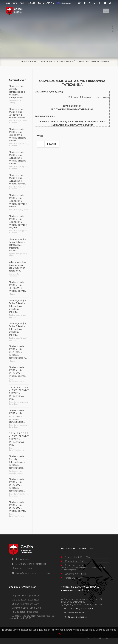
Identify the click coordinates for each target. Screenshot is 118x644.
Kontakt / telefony (76, 613)
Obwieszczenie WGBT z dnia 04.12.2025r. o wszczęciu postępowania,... (17, 416)
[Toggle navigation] (106, 11)
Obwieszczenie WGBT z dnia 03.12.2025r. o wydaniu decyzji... (17, 507)
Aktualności (46, 61)
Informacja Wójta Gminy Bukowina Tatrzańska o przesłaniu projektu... (17, 245)
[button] (48, 144)
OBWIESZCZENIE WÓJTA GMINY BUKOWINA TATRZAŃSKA (83, 61)
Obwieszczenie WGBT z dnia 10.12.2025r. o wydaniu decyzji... (17, 287)
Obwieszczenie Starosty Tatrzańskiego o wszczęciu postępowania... (17, 92)
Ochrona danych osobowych (80, 609)
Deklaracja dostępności (78, 617)
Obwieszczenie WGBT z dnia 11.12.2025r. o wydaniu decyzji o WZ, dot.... (18, 222)
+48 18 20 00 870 (24, 569)
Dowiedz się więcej (106, 630)
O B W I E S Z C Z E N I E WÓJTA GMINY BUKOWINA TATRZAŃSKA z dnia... (19, 393)
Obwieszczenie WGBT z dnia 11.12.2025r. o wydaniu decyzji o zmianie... (18, 201)
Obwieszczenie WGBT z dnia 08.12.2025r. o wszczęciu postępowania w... (18, 352)
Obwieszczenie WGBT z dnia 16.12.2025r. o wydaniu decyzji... (17, 113)
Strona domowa (29, 61)
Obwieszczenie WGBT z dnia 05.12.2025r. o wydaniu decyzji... (17, 372)
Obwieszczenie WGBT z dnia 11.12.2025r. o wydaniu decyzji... (17, 179)
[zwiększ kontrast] (85, 3)
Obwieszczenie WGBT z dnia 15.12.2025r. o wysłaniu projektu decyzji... (17, 135)
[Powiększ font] (89, 3)
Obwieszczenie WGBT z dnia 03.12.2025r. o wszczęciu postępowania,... (17, 485)
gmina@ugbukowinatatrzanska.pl (33, 573)
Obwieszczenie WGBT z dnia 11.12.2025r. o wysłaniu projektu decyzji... (17, 158)
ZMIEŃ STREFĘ (12, 3)
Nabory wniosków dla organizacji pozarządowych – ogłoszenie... (18, 266)
